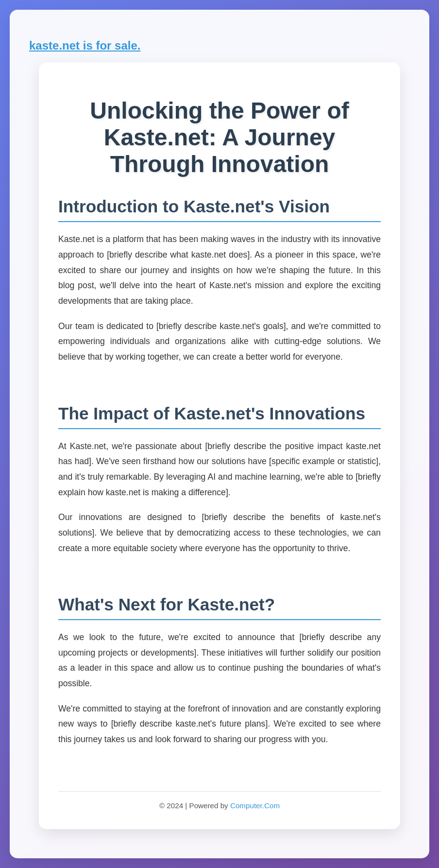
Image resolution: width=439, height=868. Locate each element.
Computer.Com (255, 806)
